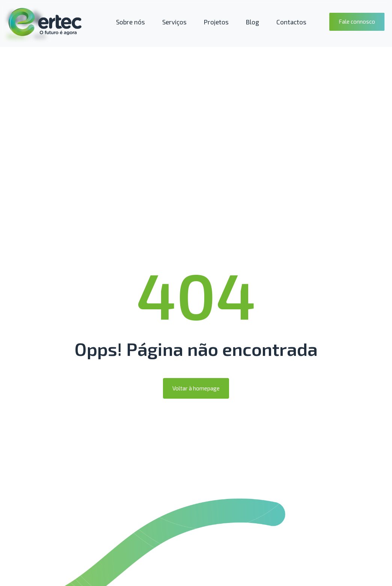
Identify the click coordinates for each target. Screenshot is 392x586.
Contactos (291, 22)
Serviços (174, 22)
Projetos (216, 22)
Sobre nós (130, 22)
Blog (253, 22)
